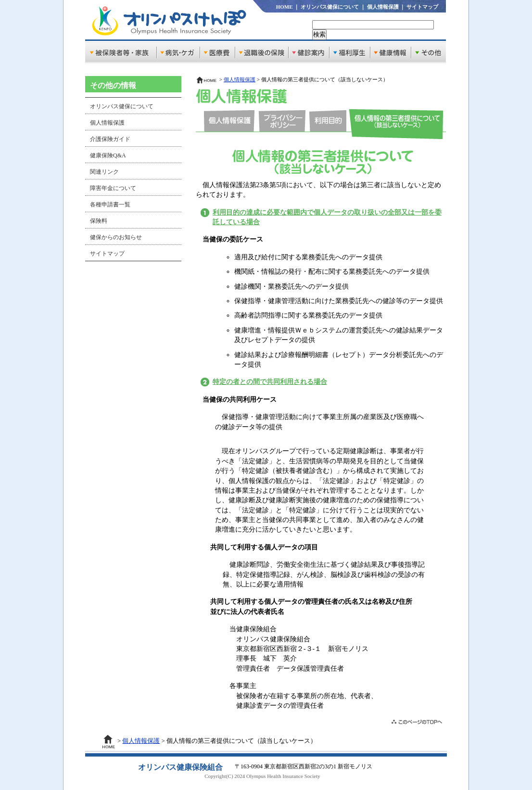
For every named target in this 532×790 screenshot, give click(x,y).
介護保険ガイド (110, 139)
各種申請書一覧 (110, 204)
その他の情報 (113, 85)
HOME (285, 7)
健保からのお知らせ (116, 237)
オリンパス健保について (330, 7)
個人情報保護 (383, 7)
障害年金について (113, 188)
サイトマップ (422, 7)
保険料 (99, 221)
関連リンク (104, 172)
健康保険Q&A (108, 155)
